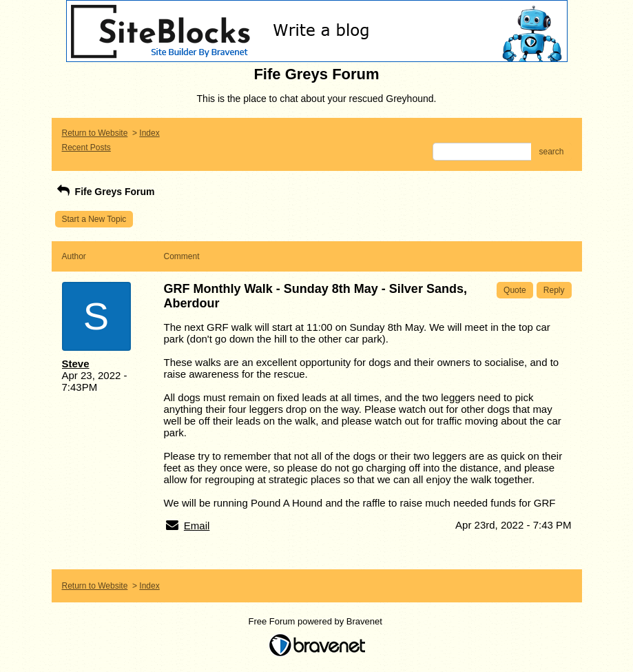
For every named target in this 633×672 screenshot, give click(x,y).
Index (149, 133)
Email (197, 526)
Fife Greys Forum (105, 192)
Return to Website (95, 133)
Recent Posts (86, 147)
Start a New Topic (94, 219)
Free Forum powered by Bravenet (317, 621)
